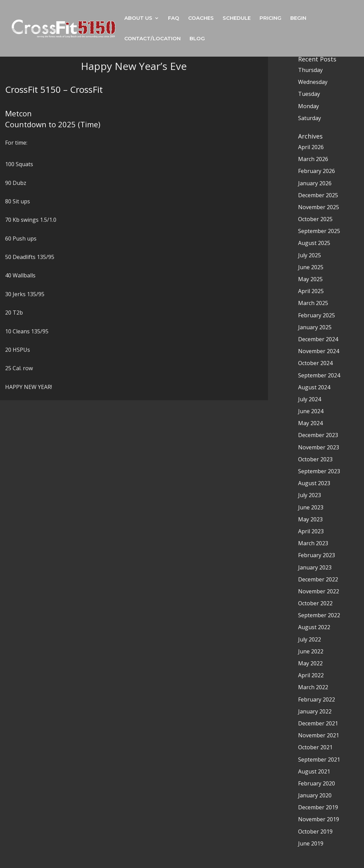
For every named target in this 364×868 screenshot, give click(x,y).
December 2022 (318, 579)
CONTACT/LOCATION (152, 39)
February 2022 (317, 699)
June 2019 (311, 843)
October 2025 (315, 219)
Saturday (310, 118)
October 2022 (315, 603)
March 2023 (313, 543)
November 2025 (319, 207)
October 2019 (315, 831)
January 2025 (315, 327)
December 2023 (318, 435)
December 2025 (318, 195)
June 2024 (311, 411)
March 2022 (313, 687)
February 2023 (317, 555)
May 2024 (310, 423)
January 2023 (315, 567)
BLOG (197, 39)
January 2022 (315, 711)
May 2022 (310, 663)
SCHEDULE (237, 18)
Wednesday (313, 82)
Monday (309, 106)
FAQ (174, 18)
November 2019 (319, 819)
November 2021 (319, 735)
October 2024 (315, 363)
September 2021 (319, 759)
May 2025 (310, 279)
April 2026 (311, 147)
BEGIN (298, 18)
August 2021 (314, 771)
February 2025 (317, 315)
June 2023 (311, 507)
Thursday (310, 70)
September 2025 (319, 231)
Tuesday (309, 94)
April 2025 (311, 291)
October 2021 (315, 747)
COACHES (201, 18)
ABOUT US (138, 18)
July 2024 (310, 399)
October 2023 (315, 459)
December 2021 (318, 723)
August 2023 (314, 483)
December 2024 (318, 339)
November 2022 (319, 591)
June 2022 (311, 651)
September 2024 (319, 375)
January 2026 (315, 183)
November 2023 (319, 447)
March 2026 (313, 159)
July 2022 (310, 639)
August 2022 (314, 627)
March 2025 (313, 303)
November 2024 (319, 351)
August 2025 (314, 243)
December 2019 (318, 807)
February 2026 (317, 171)
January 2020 (315, 795)
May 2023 (310, 519)
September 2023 (319, 471)
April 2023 (311, 531)
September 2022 (319, 615)
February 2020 (317, 783)
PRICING (270, 18)
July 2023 (310, 495)
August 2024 (314, 387)
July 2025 (310, 255)
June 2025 (311, 267)
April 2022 (311, 675)
